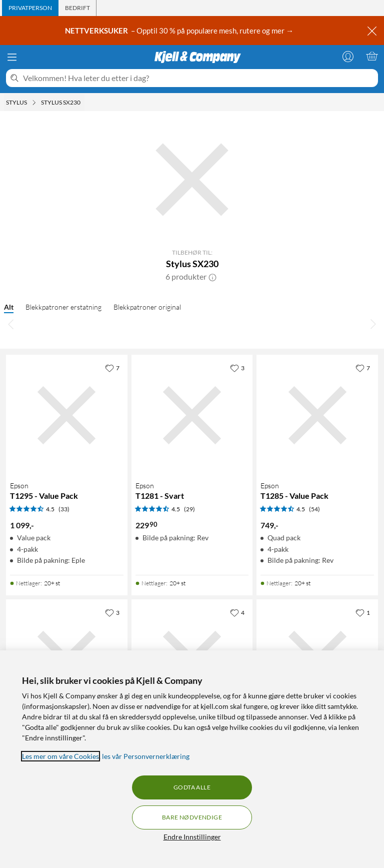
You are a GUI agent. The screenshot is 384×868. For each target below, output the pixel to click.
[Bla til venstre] (11, 324)
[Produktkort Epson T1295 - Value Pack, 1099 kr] (67, 415)
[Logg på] (348, 56)
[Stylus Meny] (34, 103)
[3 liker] (237, 368)
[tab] (30, 8)
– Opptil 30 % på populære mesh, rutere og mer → (180, 31)
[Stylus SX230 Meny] (83, 103)
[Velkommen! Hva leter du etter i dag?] (198, 78)
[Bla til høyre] (373, 324)
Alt (9, 307)
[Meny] (12, 57)
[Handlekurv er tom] (372, 56)
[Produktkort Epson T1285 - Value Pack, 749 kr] (317, 415)
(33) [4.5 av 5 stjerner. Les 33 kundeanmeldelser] (64, 509)
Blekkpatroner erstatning (63, 307)
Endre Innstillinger (192, 837)
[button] (212, 277)
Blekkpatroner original (147, 307)
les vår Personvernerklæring (146, 756)
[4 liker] (237, 612)
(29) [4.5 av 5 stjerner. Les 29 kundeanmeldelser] (189, 509)
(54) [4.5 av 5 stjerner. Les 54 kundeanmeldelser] (314, 509)
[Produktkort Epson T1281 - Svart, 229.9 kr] (192, 415)
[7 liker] (112, 368)
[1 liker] (363, 612)
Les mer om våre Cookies (60, 756)
